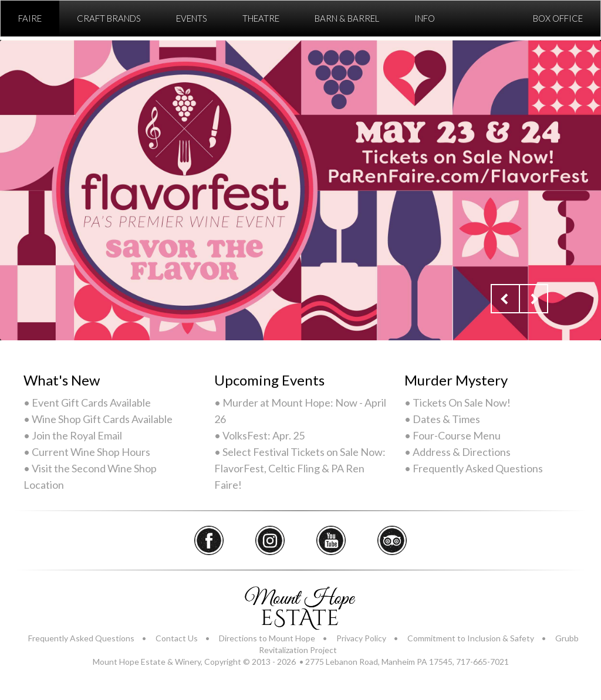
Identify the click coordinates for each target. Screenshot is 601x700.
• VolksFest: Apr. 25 (259, 435)
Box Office (558, 18)
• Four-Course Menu (453, 435)
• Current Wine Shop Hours (87, 452)
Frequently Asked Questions (81, 638)
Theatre (261, 18)
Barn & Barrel (347, 18)
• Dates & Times (442, 419)
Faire (30, 18)
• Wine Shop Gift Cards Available (98, 419)
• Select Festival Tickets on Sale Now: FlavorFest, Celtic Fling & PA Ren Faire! (300, 468)
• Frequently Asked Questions (474, 468)
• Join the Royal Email (73, 435)
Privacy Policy (361, 638)
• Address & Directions (457, 452)
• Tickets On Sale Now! (457, 403)
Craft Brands (109, 18)
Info (425, 18)
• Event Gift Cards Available (87, 403)
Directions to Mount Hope (267, 638)
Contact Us (177, 638)
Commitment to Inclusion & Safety (471, 638)
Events (192, 18)
